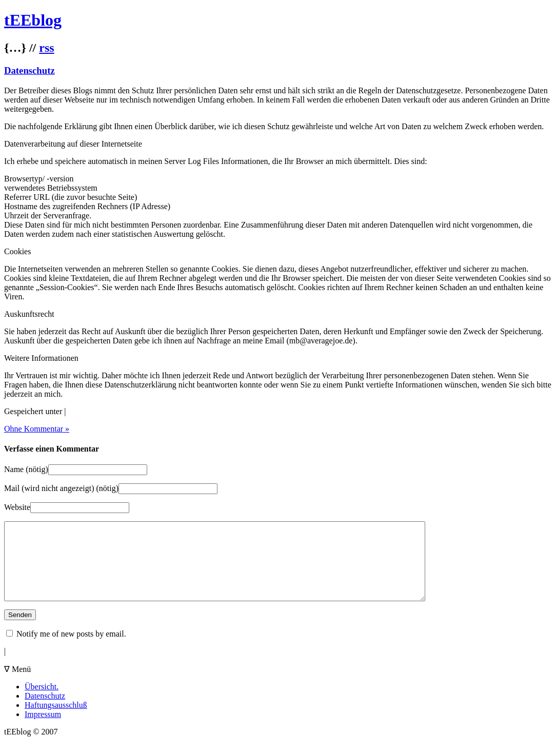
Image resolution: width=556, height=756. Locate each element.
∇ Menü (17, 685)
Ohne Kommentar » (37, 429)
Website (17, 507)
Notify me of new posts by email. (71, 649)
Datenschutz (29, 70)
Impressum (43, 730)
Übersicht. (42, 702)
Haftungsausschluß (56, 720)
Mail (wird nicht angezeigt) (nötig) (61, 488)
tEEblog (33, 20)
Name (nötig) (26, 469)
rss (46, 48)
